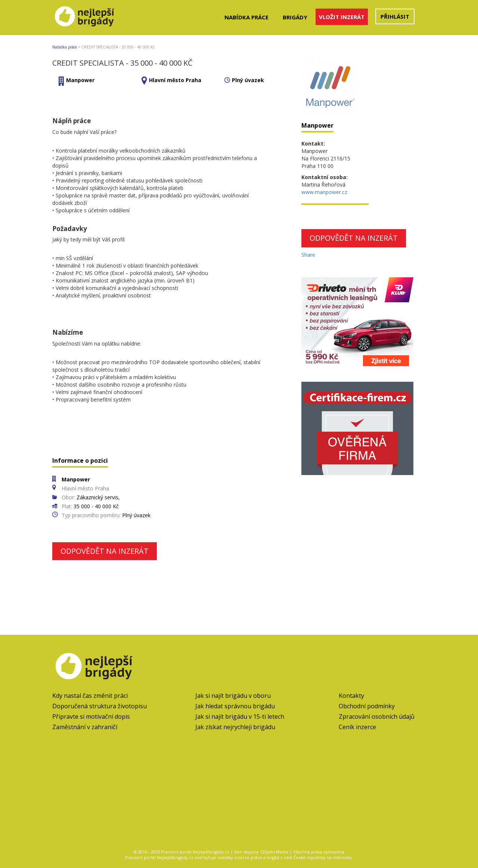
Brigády (295, 17)
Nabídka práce (246, 17)
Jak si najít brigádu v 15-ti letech (240, 716)
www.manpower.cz (324, 192)
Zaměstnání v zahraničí (85, 727)
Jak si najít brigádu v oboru (233, 696)
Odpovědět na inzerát (105, 551)
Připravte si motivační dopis (91, 716)
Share (308, 255)
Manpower (80, 80)
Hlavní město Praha (175, 80)
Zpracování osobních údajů (377, 716)
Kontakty (351, 696)
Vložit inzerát (342, 17)
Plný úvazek (248, 80)
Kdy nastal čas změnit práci (90, 696)
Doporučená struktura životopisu (100, 706)
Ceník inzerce (357, 727)
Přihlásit (395, 16)
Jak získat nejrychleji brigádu (235, 727)
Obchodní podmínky (367, 706)
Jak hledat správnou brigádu (235, 706)
